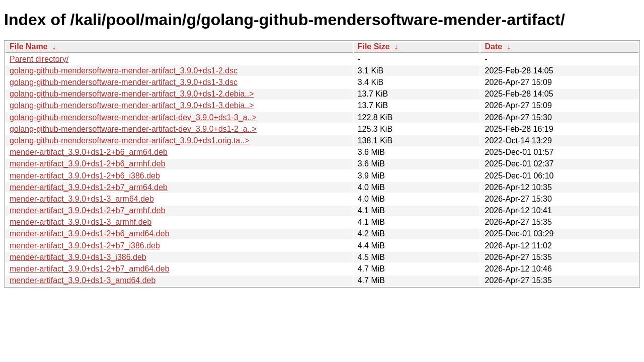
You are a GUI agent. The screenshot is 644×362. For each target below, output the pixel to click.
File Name (29, 47)
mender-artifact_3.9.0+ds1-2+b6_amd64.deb (90, 234)
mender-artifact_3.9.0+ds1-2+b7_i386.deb (85, 246)
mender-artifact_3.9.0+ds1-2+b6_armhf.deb (88, 164)
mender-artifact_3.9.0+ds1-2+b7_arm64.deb (89, 187)
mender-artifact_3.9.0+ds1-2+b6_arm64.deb (89, 152)
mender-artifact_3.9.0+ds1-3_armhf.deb (80, 222)
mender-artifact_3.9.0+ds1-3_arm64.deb (82, 199)
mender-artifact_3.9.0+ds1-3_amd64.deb (83, 280)
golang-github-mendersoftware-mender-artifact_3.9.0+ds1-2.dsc (124, 71)
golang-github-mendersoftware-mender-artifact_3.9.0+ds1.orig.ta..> (130, 141)
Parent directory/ (39, 59)
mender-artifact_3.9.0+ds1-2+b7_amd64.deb (90, 269)
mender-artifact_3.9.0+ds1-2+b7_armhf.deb (88, 210)
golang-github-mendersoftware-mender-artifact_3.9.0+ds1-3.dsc (124, 82)
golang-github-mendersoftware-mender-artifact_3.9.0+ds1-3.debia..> (132, 105)
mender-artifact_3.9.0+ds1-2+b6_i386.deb (85, 176)
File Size (374, 47)
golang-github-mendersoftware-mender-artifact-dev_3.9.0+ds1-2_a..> (133, 129)
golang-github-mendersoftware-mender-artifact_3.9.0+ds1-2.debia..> (132, 94)
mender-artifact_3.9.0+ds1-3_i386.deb (78, 257)
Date (493, 47)
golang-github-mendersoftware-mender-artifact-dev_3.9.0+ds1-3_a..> (133, 117)
